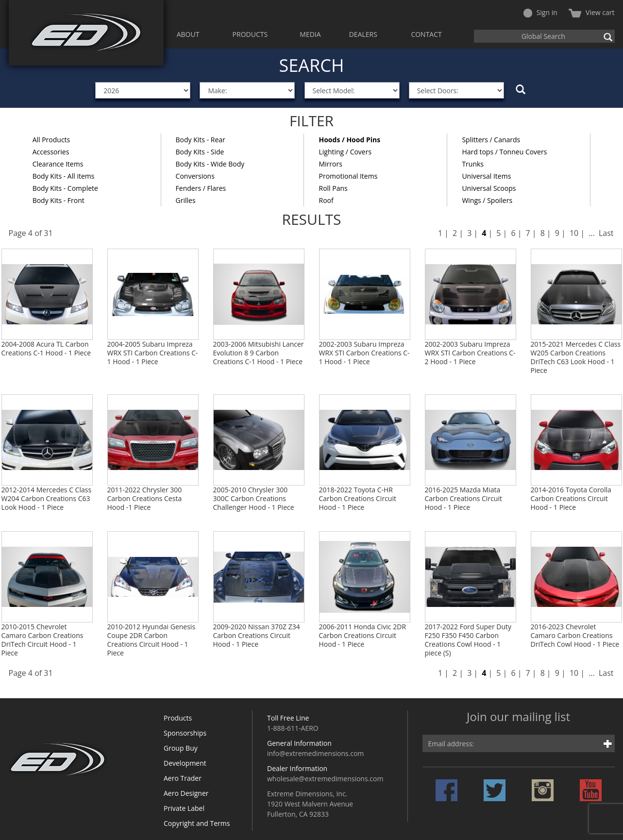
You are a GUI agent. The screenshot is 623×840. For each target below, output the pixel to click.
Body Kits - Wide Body (210, 164)
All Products (51, 140)
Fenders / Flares (201, 188)
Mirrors (330, 164)
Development (185, 763)
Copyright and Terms (197, 823)
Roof (326, 200)
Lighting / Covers (345, 152)
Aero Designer (186, 793)
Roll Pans (333, 188)
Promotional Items (348, 176)
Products (178, 718)
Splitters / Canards (491, 140)
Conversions (195, 176)
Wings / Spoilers (487, 200)
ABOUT (188, 34)
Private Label (184, 808)
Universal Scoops (489, 188)
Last (606, 233)
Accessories (51, 152)
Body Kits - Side (200, 152)
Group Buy (181, 748)
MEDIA (310, 34)
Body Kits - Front (59, 200)
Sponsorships (185, 733)
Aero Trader (183, 778)
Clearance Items (58, 164)
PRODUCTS (250, 34)
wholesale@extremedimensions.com (325, 779)
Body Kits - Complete (65, 188)
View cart (591, 12)
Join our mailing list (518, 717)
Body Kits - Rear (201, 140)
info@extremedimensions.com (316, 753)
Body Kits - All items (64, 176)
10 (574, 233)
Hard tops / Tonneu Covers (504, 152)
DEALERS (363, 34)
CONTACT (426, 34)
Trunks (473, 164)
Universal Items (486, 176)
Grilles (186, 200)
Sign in (540, 12)
